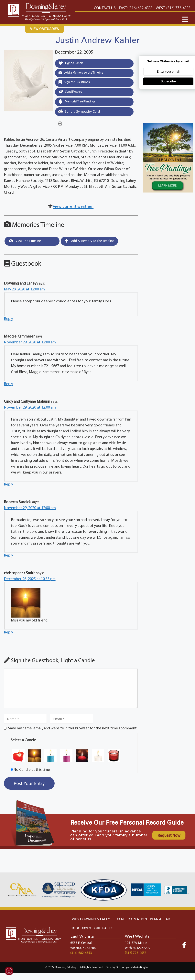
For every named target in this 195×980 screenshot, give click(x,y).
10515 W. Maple (136, 945)
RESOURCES (81, 930)
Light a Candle (73, 63)
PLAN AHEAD (160, 921)
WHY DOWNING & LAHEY (91, 921)
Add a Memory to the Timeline (83, 73)
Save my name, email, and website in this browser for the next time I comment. (73, 730)
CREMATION (137, 921)
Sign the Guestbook (76, 83)
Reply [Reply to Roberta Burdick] (8, 557)
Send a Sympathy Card (79, 113)
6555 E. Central (81, 945)
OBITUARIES (104, 930)
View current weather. (73, 208)
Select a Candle (23, 742)
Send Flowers (72, 93)
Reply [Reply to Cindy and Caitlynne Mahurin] (8, 486)
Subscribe (168, 81)
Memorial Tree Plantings (79, 103)
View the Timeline (25, 243)
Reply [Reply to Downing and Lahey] (8, 320)
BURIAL (119, 921)
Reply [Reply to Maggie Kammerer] (8, 386)
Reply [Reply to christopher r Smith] (8, 634)
